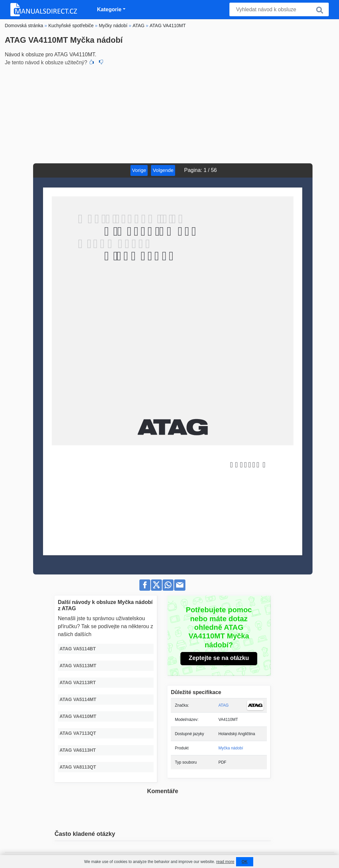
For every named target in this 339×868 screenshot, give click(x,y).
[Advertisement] (169, 114)
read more (225, 862)
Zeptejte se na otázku (219, 658)
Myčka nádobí (231, 748)
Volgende (163, 170)
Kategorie (109, 9)
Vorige (139, 170)
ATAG (224, 705)
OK (245, 862)
